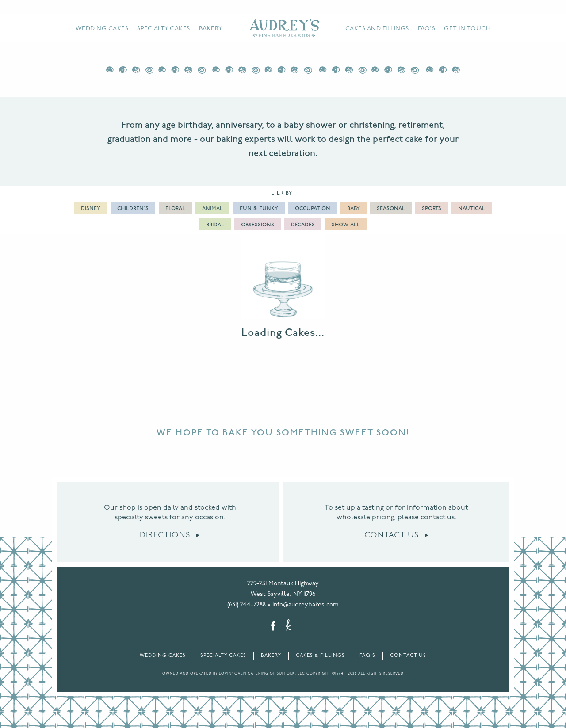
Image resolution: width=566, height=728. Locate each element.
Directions (170, 536)
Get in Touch (467, 29)
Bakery (211, 29)
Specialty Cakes (164, 29)
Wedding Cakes (102, 29)
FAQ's (427, 29)
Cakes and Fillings (377, 29)
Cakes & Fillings (320, 656)
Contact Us (396, 536)
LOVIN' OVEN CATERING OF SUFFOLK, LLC (262, 674)
